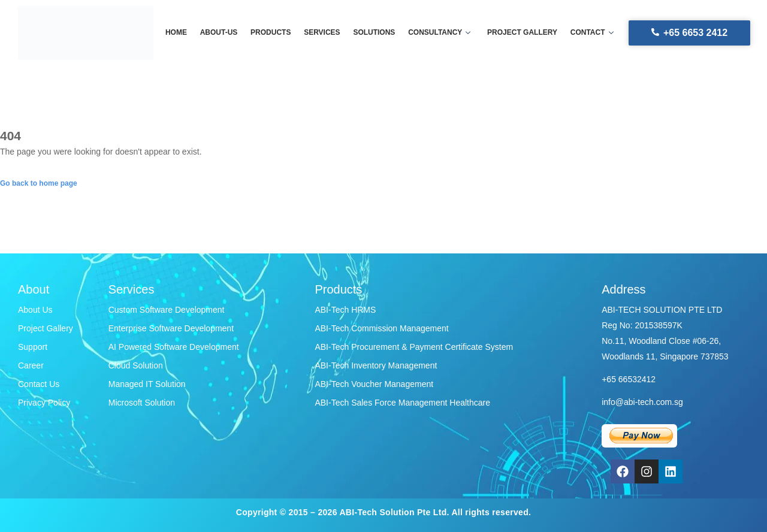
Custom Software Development (167, 310)
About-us (221, 33)
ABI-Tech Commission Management (381, 328)
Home (180, 33)
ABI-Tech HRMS (345, 310)
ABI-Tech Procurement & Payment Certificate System (414, 347)
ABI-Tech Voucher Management (374, 384)
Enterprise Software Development (171, 328)
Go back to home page (39, 183)
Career (31, 365)
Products (272, 33)
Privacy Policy (44, 403)
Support (33, 347)
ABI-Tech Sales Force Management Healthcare (402, 403)
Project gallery (520, 33)
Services (322, 33)
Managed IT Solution (147, 384)
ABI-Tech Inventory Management (376, 365)
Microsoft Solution (142, 403)
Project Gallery (46, 328)
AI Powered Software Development (174, 347)
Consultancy (438, 33)
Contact (588, 33)
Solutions (374, 33)
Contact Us (39, 384)
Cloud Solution (136, 365)
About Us (35, 310)
